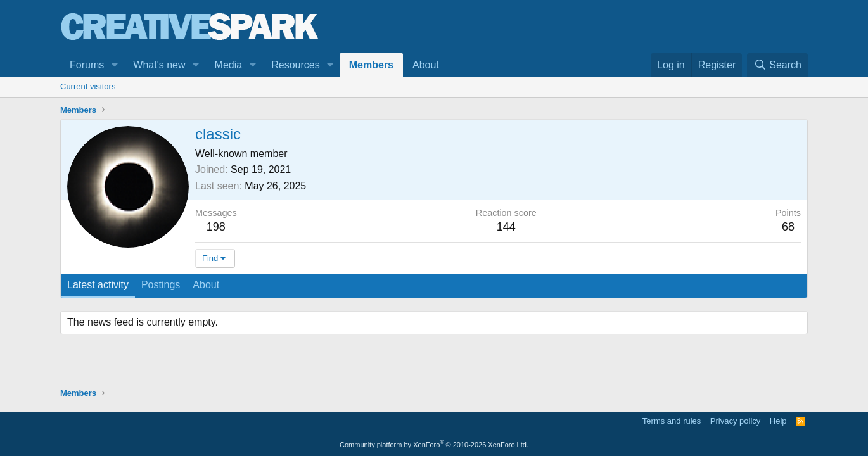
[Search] (777, 65)
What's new (159, 65)
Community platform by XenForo (434, 445)
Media (229, 65)
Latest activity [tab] (98, 285)
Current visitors (88, 86)
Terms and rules (672, 421)
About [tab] (206, 285)
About (426, 65)
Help (778, 421)
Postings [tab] (161, 285)
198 (216, 227)
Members (371, 65)
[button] (114, 65)
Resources (295, 65)
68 (788, 227)
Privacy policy (735, 421)
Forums (87, 65)
